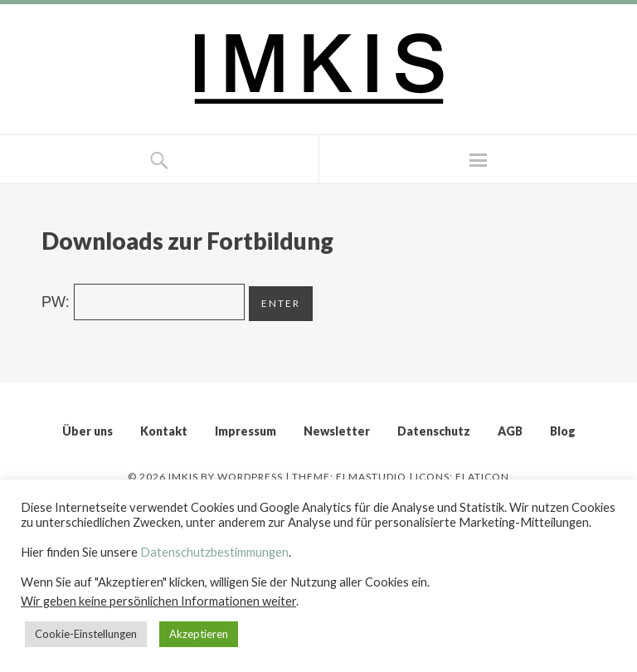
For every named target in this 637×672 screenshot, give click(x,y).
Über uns (88, 431)
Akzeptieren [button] (199, 634)
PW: (143, 302)
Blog (563, 431)
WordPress (250, 477)
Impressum (246, 431)
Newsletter (337, 431)
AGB (510, 431)
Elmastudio (371, 477)
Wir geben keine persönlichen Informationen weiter (158, 601)
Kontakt (164, 431)
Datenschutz (434, 431)
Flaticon (482, 477)
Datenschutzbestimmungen (214, 552)
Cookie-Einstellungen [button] (86, 634)
